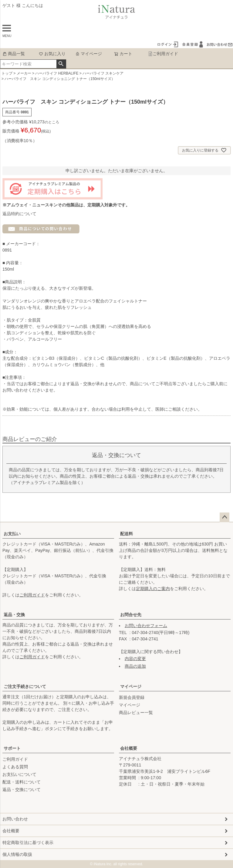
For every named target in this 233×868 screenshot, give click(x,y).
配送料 (127, 534)
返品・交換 (14, 615)
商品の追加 (135, 666)
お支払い (12, 534)
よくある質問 (15, 767)
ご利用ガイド (163, 54)
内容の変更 (135, 659)
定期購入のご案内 (153, 589)
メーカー (24, 73)
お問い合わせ (15, 819)
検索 (61, 64)
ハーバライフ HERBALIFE (57, 73)
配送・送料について (22, 782)
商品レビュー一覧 (136, 713)
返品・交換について (22, 790)
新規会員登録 (132, 697)
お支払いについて (19, 774)
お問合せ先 (131, 615)
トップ (7, 73)
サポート (12, 748)
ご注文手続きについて (25, 686)
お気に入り (52, 54)
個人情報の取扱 (17, 854)
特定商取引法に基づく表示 (28, 843)
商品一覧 (14, 54)
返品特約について (19, 214)
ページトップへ (225, 517)
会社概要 (129, 748)
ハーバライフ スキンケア (103, 73)
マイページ (89, 54)
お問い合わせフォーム (146, 626)
